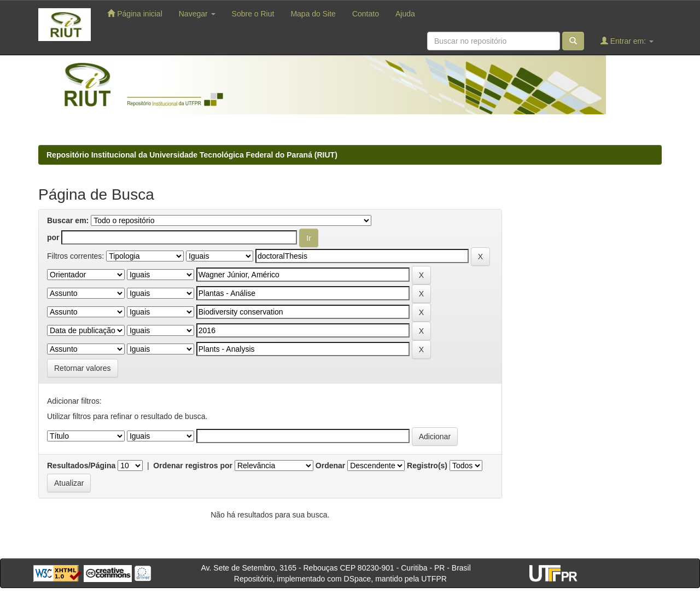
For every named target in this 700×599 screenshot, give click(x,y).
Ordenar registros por (193, 466)
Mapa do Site (313, 14)
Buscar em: (68, 220)
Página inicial (135, 13)
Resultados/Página (81, 466)
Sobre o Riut (253, 14)
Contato (366, 14)
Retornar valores (83, 368)
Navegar (197, 14)
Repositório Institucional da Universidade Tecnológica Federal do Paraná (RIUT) (192, 155)
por (53, 237)
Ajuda (405, 14)
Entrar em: (627, 41)
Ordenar (330, 466)
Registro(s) (427, 466)
